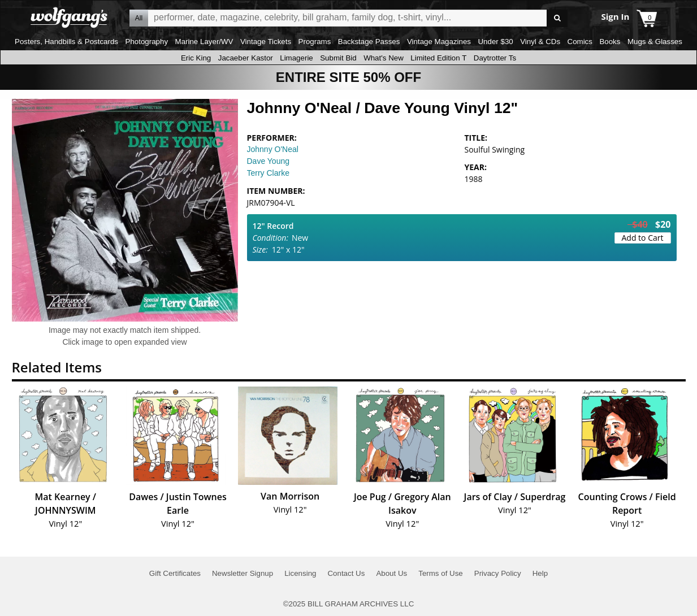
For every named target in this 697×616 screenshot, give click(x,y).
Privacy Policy (498, 573)
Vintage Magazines (439, 42)
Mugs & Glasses (655, 42)
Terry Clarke (268, 173)
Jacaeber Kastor (246, 58)
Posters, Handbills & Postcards (66, 42)
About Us (391, 573)
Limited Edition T (438, 58)
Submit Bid (338, 58)
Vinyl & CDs (540, 42)
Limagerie (296, 58)
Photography (147, 42)
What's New (384, 58)
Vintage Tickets (266, 42)
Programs (315, 42)
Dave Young (269, 161)
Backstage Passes (369, 42)
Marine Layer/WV (204, 42)
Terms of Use (441, 573)
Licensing (300, 573)
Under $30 (495, 42)
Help (540, 573)
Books (610, 42)
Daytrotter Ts (495, 58)
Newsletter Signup (243, 573)
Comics (580, 42)
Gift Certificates (175, 573)
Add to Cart (643, 238)
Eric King (196, 58)
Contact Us (346, 573)
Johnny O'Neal (273, 149)
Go (557, 18)
